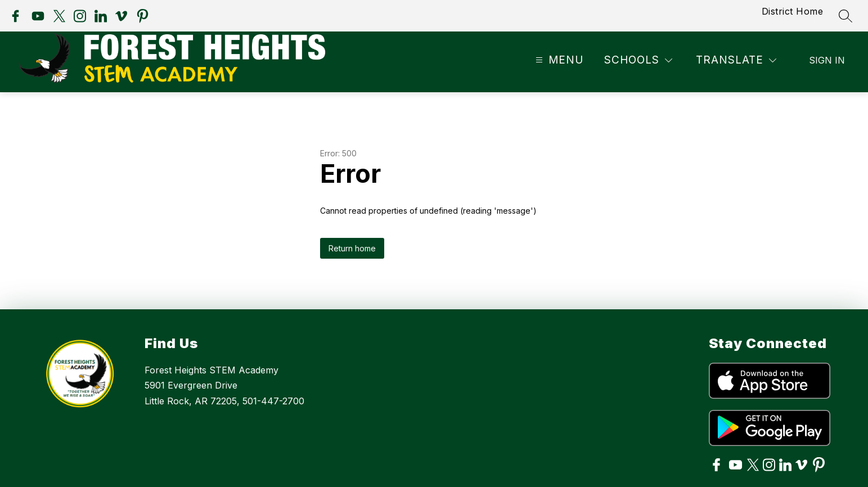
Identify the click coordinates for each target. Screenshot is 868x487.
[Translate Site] (736, 60)
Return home (352, 248)
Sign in (827, 60)
